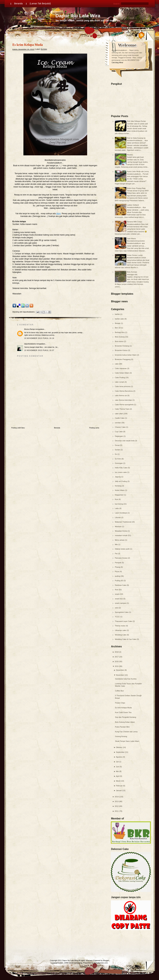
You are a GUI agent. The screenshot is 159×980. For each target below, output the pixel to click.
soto (117, 608)
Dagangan (119, 436)
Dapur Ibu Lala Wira (78, 16)
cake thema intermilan (124, 400)
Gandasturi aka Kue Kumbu (126, 679)
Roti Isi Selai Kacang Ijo (136, 138)
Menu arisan (120, 540)
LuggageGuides (57, 963)
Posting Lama (94, 428)
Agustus (119, 757)
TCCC (118, 617)
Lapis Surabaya (121, 513)
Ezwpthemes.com (101, 963)
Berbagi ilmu (120, 332)
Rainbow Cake (121, 585)
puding (118, 576)
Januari (119, 790)
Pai (116, 554)
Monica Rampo (30, 329)
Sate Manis (131, 239)
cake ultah (119, 414)
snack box (119, 599)
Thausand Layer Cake (124, 621)
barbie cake (120, 319)
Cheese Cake (120, 427)
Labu (117, 508)
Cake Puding (120, 377)
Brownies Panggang (123, 359)
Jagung (118, 477)
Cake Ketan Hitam (122, 373)
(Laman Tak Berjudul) (40, 3)
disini (58, 214)
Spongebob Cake (122, 612)
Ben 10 (118, 328)
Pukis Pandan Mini (122, 727)
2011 (117, 811)
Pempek (118, 563)
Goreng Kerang (121, 736)
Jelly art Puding (121, 481)
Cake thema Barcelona (124, 391)
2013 (117, 801)
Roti (117, 590)
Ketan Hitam (120, 490)
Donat (117, 445)
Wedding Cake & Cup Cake (126, 639)
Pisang (118, 567)
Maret (118, 781)
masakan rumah (121, 535)
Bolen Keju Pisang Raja (136, 188)
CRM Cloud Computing (73, 963)
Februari (119, 786)
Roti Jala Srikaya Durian (136, 121)
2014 (117, 797)
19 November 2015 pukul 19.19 (39, 338)
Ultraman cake (121, 630)
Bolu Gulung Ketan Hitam (125, 722)
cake (117, 364)
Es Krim (118, 459)
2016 (117, 661)
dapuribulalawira (30, 344)
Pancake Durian (121, 558)
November (120, 675)
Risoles (130, 155)
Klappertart (119, 495)
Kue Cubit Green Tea (123, 712)
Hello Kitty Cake (121, 468)
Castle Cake (120, 418)
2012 (117, 806)
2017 (117, 657)
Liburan (118, 517)
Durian (118, 450)
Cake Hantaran (121, 368)
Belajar (118, 323)
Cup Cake (119, 432)
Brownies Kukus (121, 350)
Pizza (117, 571)
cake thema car (121, 395)
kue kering (119, 504)
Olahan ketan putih (122, 549)
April (118, 776)
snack (117, 594)
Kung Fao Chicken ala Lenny (126, 732)
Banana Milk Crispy (135, 222)
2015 (117, 666)
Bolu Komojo (132, 272)
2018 (117, 652)
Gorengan (119, 463)
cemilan (118, 423)
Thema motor (120, 626)
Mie (117, 544)
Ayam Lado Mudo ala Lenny (138, 171)
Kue (117, 499)
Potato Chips (120, 703)
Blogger (106, 960)
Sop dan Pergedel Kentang (126, 717)
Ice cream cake (121, 472)
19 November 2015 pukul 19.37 (39, 350)
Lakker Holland (133, 205)
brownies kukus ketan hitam (126, 355)
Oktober (119, 747)
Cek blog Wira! (117, 62)
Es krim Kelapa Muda (123, 708)
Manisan (118, 526)
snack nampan (121, 603)
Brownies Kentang (122, 346)
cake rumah (120, 382)
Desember (120, 670)
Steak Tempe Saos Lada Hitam (127, 741)
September (120, 752)
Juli (117, 762)
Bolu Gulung (120, 337)
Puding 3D (119, 581)
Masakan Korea (121, 531)
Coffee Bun (119, 691)
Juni (118, 767)
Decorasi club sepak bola (125, 441)
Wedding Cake (121, 635)
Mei (117, 771)
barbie (118, 314)
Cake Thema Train (122, 409)
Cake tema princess (123, 386)
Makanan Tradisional (123, 522)
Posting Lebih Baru (18, 428)
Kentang (118, 486)
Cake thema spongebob (124, 405)
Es (116, 454)
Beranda (18, 3)
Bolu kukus (119, 341)
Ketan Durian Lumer (135, 255)
